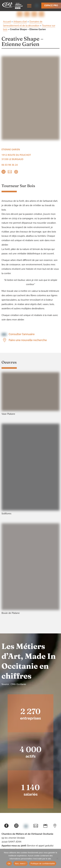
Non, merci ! (21, 864)
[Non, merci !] (57, 858)
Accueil (7, 22)
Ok (9, 864)
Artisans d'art (20, 22)
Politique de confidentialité (43, 864)
